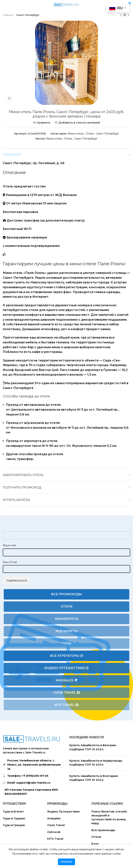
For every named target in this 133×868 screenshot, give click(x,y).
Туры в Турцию (14, 818)
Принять (66, 862)
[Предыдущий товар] (121, 15)
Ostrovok (54, 832)
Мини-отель (54, 139)
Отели (67, 607)
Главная (8, 15)
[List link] (33, 776)
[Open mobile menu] (4, 5)
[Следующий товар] (128, 15)
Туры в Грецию (14, 825)
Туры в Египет (13, 811)
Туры (67, 643)
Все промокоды (67, 594)
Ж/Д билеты (66, 631)
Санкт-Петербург (28, 15)
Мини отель (76, 134)
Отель (90, 134)
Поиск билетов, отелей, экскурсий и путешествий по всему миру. (109, 817)
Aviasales (67, 680)
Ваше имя (9, 545)
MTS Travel (67, 705)
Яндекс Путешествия (66, 668)
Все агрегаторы (67, 656)
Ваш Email (10, 562)
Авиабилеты (67, 619)
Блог (95, 844)
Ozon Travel (67, 693)
